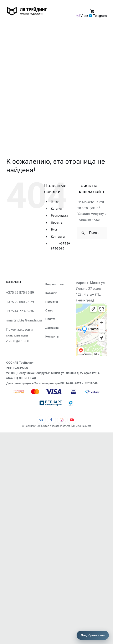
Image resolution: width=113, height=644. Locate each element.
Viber (82, 16)
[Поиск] (83, 233)
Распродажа (60, 216)
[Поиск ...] (92, 233)
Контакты (58, 237)
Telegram (98, 16)
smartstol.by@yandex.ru (24, 320)
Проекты (57, 223)
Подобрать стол (93, 635)
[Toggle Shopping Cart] (92, 11)
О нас (55, 202)
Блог (54, 229)
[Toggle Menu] (103, 11)
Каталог (57, 209)
